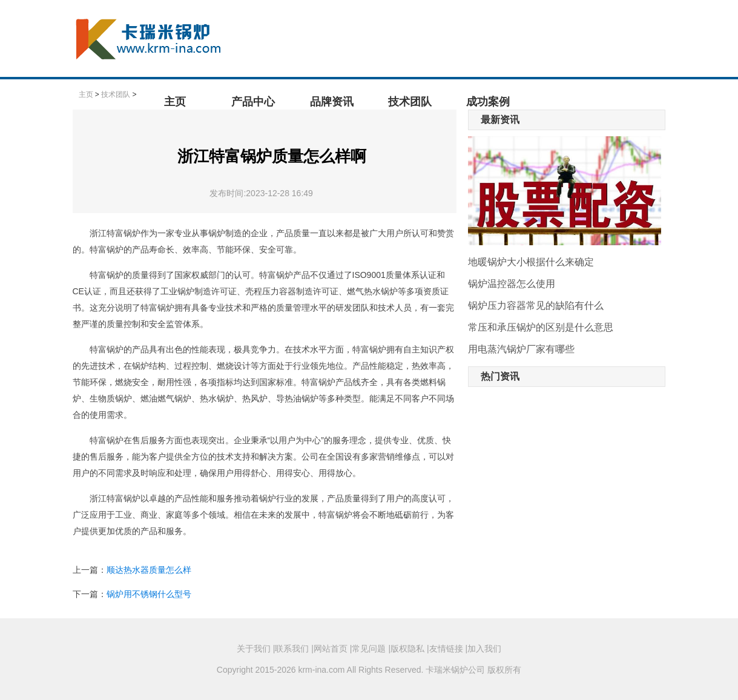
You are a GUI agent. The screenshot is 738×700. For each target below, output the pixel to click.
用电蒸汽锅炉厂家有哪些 (521, 349)
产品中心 (253, 102)
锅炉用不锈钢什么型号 (149, 594)
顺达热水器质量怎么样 (149, 570)
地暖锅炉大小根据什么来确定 (531, 262)
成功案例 (488, 102)
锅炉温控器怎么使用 (512, 284)
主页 (175, 102)
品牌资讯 (332, 102)
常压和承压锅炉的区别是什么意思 (541, 327)
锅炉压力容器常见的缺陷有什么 (536, 305)
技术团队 (410, 102)
